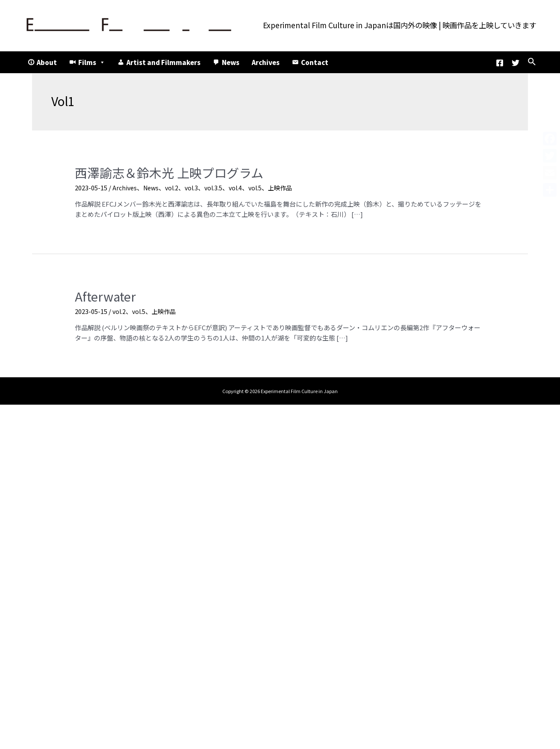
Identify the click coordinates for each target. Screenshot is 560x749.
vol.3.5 (218, 186)
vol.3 (196, 186)
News (231, 62)
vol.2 (175, 186)
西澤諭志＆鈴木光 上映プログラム (159, 172)
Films (92, 62)
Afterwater (102, 294)
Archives (266, 62)
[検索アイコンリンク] (532, 62)
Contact (315, 62)
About (47, 62)
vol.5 (262, 186)
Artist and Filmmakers (164, 62)
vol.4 (241, 186)
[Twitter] (516, 63)
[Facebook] (500, 63)
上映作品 (288, 186)
